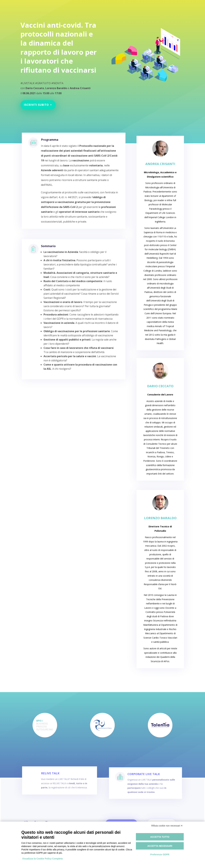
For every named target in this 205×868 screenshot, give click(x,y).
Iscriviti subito (38, 101)
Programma (54, 155)
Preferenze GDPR (160, 854)
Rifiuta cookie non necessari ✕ (167, 826)
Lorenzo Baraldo (160, 544)
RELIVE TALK (55, 781)
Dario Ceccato (160, 402)
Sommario (53, 269)
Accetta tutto (160, 837)
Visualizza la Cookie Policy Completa (43, 859)
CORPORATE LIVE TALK (142, 782)
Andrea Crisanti (160, 196)
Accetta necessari (160, 846)
